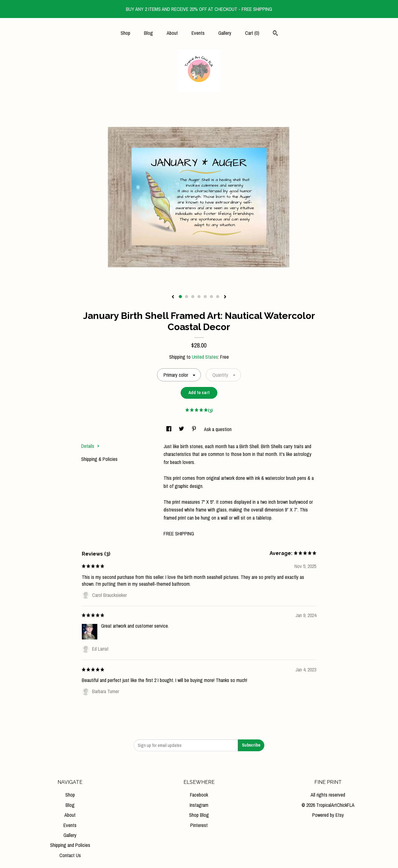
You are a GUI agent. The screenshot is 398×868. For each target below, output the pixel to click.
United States (205, 357)
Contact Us (70, 855)
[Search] (275, 34)
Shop (125, 33)
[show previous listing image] (173, 297)
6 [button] (211, 297)
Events (198, 33)
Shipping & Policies (99, 459)
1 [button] (180, 297)
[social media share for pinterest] (195, 429)
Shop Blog (199, 815)
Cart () (252, 33)
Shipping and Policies (70, 845)
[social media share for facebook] (169, 429)
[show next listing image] (225, 297)
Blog (148, 33)
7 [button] (218, 297)
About (172, 33)
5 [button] (205, 297)
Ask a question (218, 429)
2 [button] (187, 297)
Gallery (225, 33)
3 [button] (193, 297)
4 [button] (199, 297)
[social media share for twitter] (182, 429)
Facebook (199, 795)
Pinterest (199, 825)
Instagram (199, 805)
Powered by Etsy (328, 815)
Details (90, 446)
